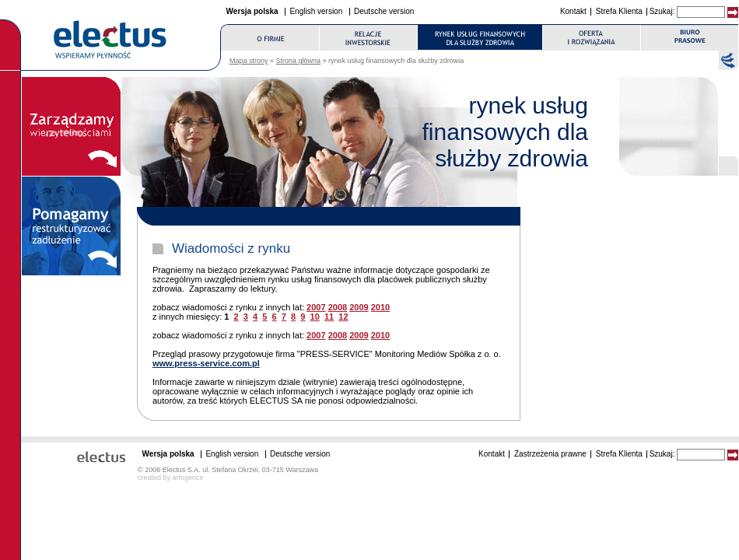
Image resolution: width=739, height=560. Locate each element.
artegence (188, 478)
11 (329, 317)
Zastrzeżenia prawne (550, 454)
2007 (316, 307)
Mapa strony (249, 61)
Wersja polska (252, 11)
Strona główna (299, 61)
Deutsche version (384, 11)
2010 (380, 307)
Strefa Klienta (619, 11)
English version (316, 11)
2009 (359, 307)
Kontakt (573, 11)
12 (343, 317)
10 (315, 317)
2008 (338, 307)
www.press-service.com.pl (206, 363)
